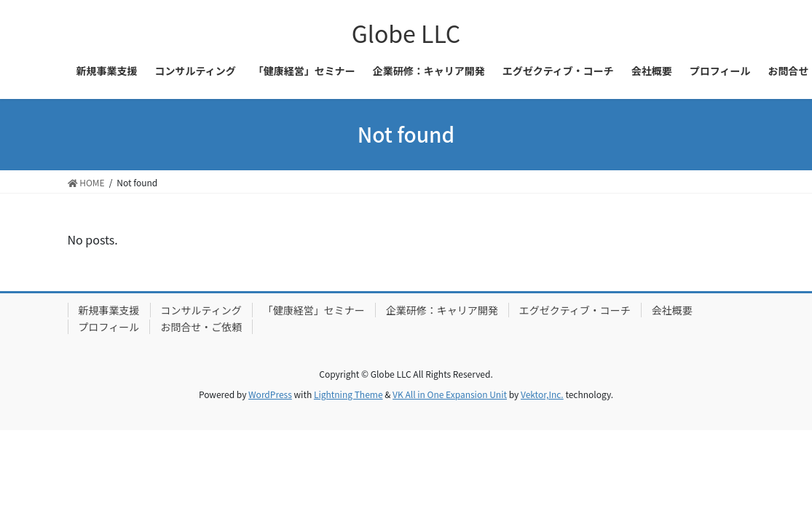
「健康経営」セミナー (314, 310)
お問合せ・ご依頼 (201, 327)
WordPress (270, 394)
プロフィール (109, 327)
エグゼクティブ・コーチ (575, 310)
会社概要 (672, 310)
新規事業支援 (109, 310)
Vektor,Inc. (542, 394)
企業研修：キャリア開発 (442, 310)
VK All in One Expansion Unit (450, 394)
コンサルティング (201, 310)
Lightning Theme (348, 394)
